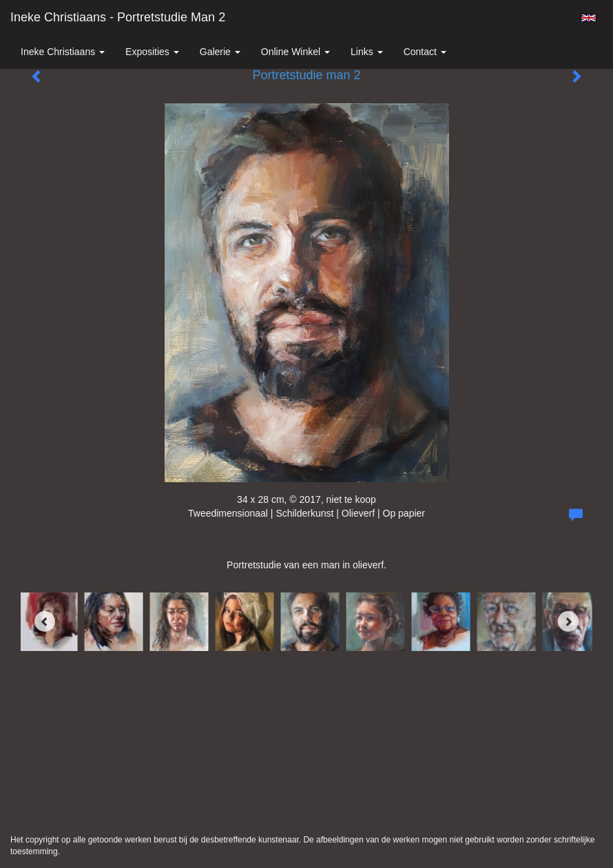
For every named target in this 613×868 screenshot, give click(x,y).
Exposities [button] (152, 52)
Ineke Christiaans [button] (63, 52)
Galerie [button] (220, 52)
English (589, 18)
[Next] (568, 621)
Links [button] (367, 52)
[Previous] (45, 621)
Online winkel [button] (295, 52)
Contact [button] (425, 52)
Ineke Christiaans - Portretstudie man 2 (118, 17)
